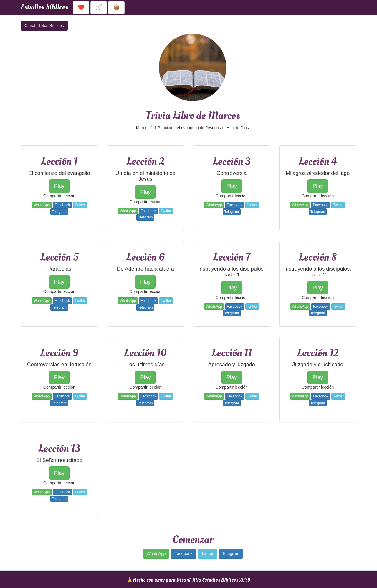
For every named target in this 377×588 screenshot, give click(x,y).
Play (59, 186)
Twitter (80, 205)
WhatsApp (42, 205)
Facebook (62, 205)
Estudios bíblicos (44, 7)
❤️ (81, 8)
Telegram (59, 212)
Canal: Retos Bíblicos (44, 26)
